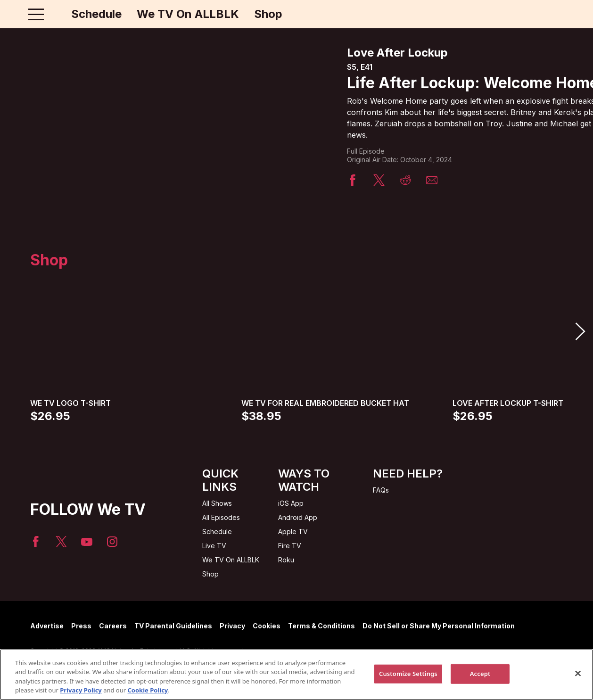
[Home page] (56, 14)
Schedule (96, 14)
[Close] (578, 673)
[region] (296, 675)
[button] (580, 331)
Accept (480, 674)
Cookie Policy (148, 690)
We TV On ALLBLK (188, 14)
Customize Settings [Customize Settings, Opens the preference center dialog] (408, 674)
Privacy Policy (81, 690)
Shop (268, 14)
